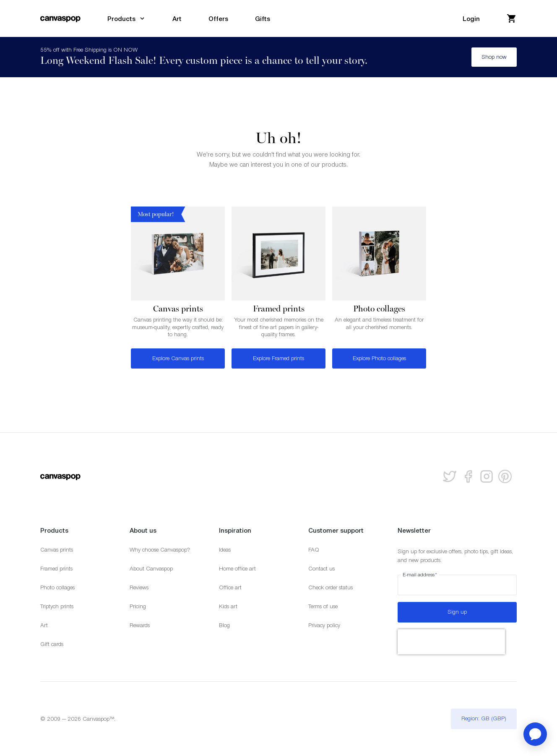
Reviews (139, 587)
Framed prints (56, 569)
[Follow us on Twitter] (450, 476)
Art (44, 625)
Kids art (228, 606)
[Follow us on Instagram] (487, 476)
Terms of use (323, 606)
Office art (230, 587)
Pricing (138, 606)
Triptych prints (57, 606)
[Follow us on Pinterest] (505, 476)
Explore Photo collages (379, 358)
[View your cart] (512, 18)
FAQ (314, 550)
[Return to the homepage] (60, 18)
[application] (535, 734)
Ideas (225, 550)
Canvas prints (57, 550)
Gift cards (52, 644)
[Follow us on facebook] (468, 476)
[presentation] (451, 642)
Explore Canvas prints (178, 358)
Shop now (494, 57)
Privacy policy (324, 625)
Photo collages (57, 587)
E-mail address (420, 575)
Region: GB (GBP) (484, 718)
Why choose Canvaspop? (160, 550)
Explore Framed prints (278, 358)
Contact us (321, 569)
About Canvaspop (151, 569)
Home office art (237, 569)
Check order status (331, 587)
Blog (224, 625)
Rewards (140, 625)
